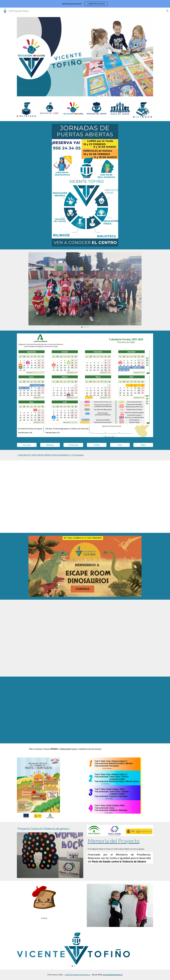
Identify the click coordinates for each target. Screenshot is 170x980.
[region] (85, 4)
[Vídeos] (143, 445)
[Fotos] (120, 445)
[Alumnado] (50, 445)
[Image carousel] (85, 290)
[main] (85, 455)
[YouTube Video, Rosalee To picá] (85, 497)
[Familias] (97, 445)
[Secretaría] (27, 445)
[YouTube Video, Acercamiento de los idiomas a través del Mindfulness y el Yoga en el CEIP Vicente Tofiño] (91, 638)
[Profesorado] (73, 445)
